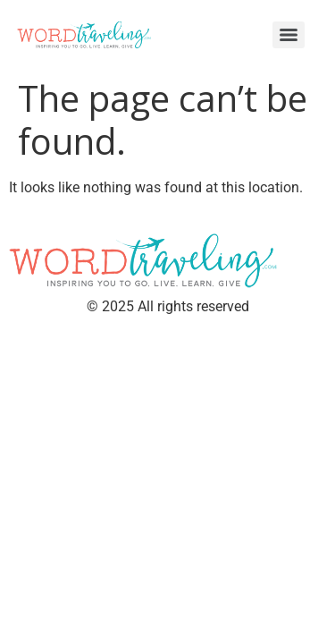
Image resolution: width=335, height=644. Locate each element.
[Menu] (289, 35)
